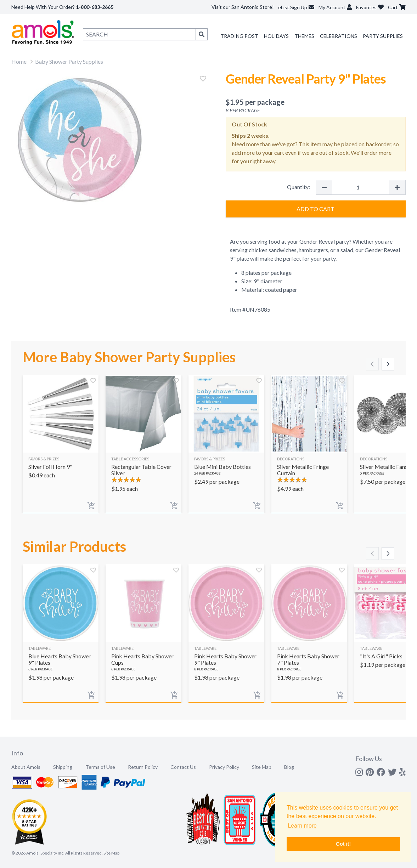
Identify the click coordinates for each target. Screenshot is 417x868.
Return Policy (143, 767)
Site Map (262, 767)
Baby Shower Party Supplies (69, 61)
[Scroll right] (388, 364)
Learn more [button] (302, 826)
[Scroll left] (372, 364)
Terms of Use (100, 767)
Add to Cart (315, 209)
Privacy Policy (224, 767)
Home (19, 61)
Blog (289, 767)
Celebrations (339, 36)
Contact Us (183, 767)
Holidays (276, 36)
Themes (304, 36)
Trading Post (239, 36)
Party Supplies (383, 36)
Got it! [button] (343, 844)
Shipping (63, 767)
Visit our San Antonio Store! (243, 7)
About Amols (26, 767)
